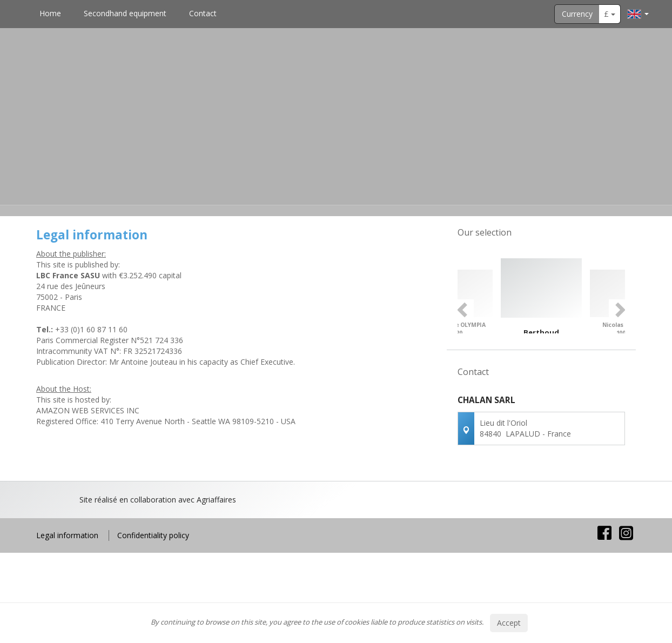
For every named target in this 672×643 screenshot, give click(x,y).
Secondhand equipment (125, 13)
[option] (541, 315)
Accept (509, 623)
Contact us (541, 535)
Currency (577, 14)
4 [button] (558, 393)
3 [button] (547, 393)
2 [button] (536, 393)
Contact (203, 13)
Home (50, 13)
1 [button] (526, 393)
